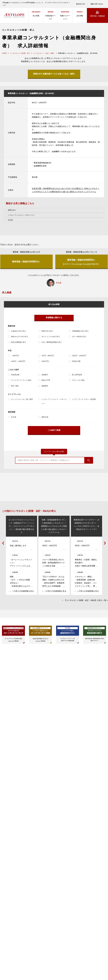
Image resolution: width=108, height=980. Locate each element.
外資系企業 (15, 375)
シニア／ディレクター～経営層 (84, 399)
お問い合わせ (98, 4)
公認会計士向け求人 (19, 331)
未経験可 (45, 375)
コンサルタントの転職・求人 (20, 53)
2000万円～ (46, 361)
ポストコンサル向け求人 (51, 337)
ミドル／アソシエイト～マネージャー (54, 401)
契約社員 (45, 417)
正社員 (14, 417)
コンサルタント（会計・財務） (44, 53)
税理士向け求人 (47, 331)
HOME (4, 53)
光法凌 (59, 283)
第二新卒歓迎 (77, 375)
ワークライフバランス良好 (21, 380)
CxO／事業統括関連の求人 (52, 342)
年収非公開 (76, 361)
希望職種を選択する (54, 318)
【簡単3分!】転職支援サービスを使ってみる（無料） (54, 74)
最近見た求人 (81, 4)
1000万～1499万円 (79, 356)
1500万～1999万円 (18, 361)
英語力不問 (46, 380)
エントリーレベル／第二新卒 (22, 399)
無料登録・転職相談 (97, 16)
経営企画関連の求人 (19, 342)
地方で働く (15, 386)
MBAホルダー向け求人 (20, 337)
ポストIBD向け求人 (79, 337)
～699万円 (15, 356)
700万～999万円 (48, 356)
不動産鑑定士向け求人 (80, 331)
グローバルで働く (79, 380)
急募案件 (45, 386)
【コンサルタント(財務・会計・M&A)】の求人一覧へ (86, 601)
